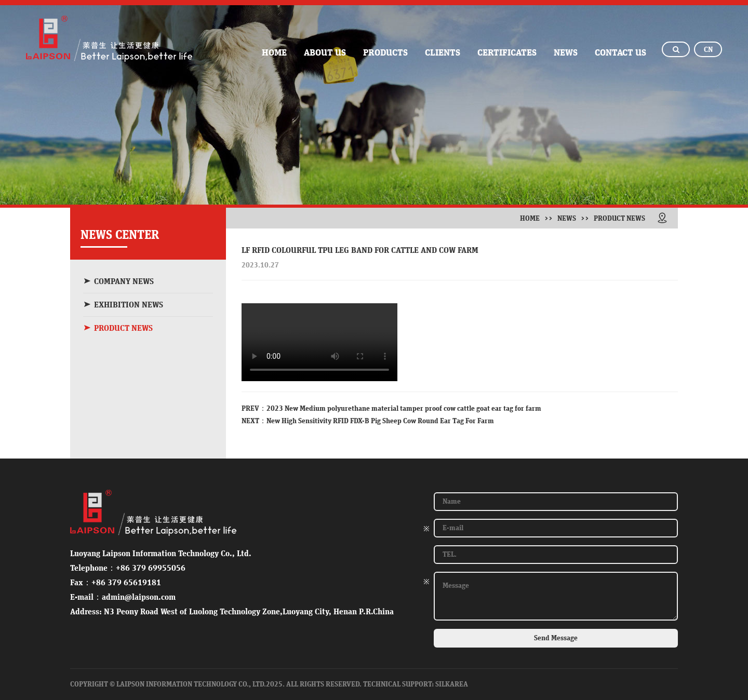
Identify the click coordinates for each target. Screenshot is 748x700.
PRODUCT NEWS (118, 328)
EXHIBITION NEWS (123, 305)
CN (708, 50)
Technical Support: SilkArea (416, 684)
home (274, 53)
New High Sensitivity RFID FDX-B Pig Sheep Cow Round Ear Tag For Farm (380, 421)
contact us (620, 53)
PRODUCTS (385, 53)
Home (530, 219)
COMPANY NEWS (118, 281)
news (566, 53)
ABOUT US (325, 53)
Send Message (556, 638)
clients (443, 53)
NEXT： (254, 421)
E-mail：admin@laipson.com (123, 597)
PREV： (254, 409)
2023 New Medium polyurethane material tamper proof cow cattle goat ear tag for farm (404, 409)
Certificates (507, 53)
